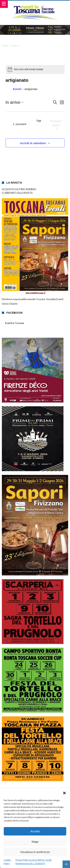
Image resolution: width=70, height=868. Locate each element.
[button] (64, 793)
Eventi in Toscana (15, 323)
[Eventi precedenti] (20, 124)
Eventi (17, 89)
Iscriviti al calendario (33, 143)
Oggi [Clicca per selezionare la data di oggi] (39, 121)
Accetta (35, 831)
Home (5, 46)
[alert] (35, 70)
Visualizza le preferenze (35, 852)
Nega (35, 842)
